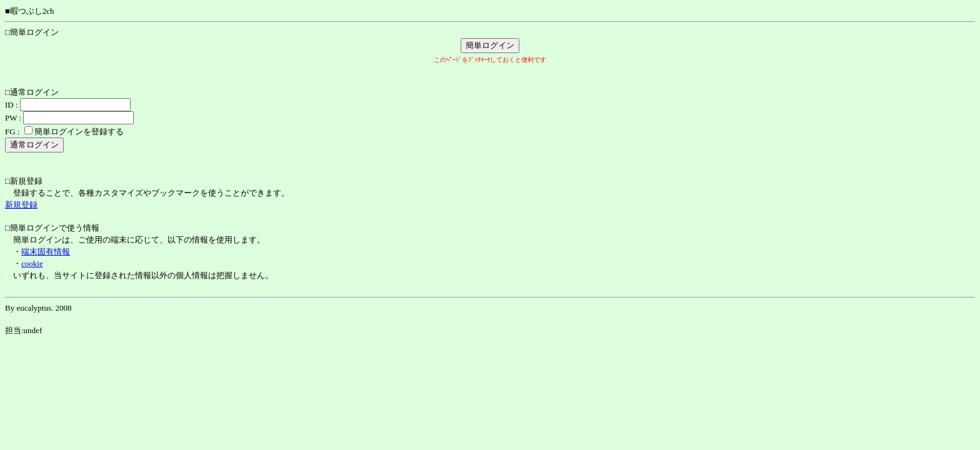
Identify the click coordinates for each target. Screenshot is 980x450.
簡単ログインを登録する (79, 132)
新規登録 (21, 205)
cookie (32, 263)
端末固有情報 (46, 252)
